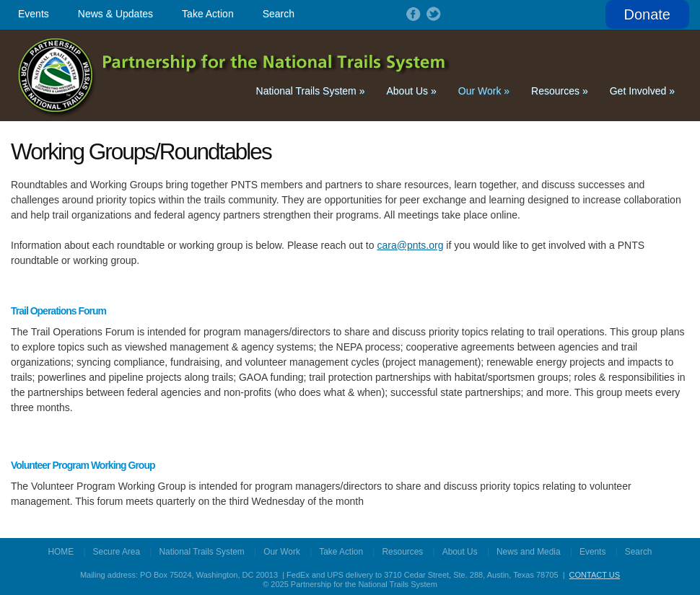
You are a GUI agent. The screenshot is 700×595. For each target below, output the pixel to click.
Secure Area (117, 552)
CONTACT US (595, 575)
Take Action (208, 14)
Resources (560, 91)
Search (279, 14)
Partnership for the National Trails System (235, 75)
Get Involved (642, 91)
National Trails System (311, 91)
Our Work (484, 91)
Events (34, 14)
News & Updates (115, 14)
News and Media (529, 552)
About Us (411, 91)
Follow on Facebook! (412, 14)
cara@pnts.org (410, 245)
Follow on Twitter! (432, 14)
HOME (61, 552)
